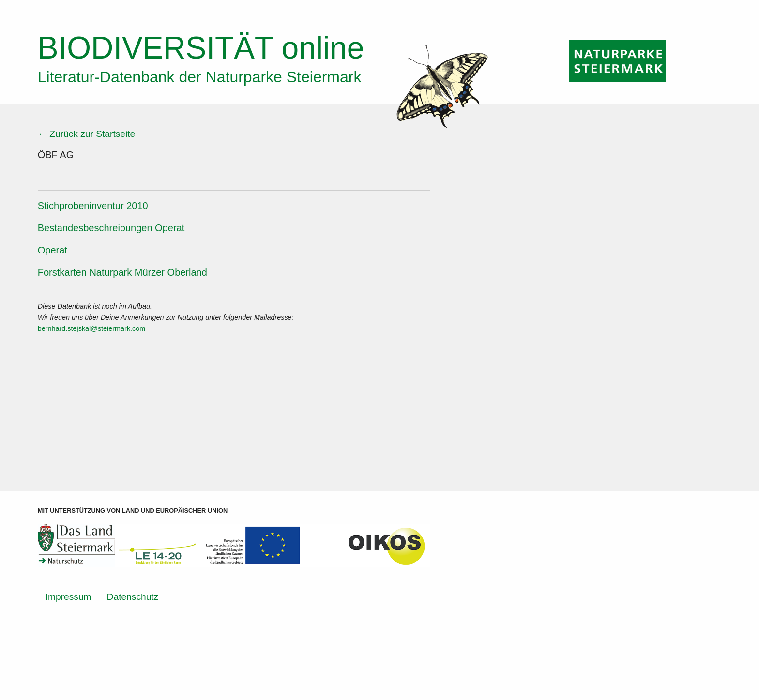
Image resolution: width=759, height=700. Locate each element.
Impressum (68, 597)
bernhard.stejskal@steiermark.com (92, 328)
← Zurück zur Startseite (87, 134)
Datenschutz (133, 597)
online (201, 48)
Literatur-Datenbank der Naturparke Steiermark (200, 77)
